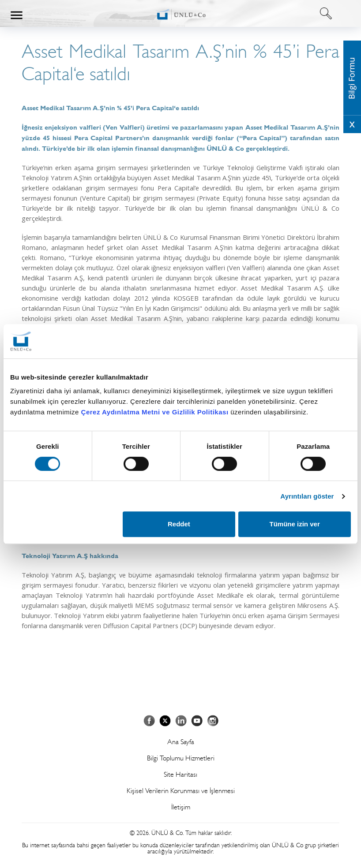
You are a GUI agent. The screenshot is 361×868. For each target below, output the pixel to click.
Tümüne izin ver (295, 524)
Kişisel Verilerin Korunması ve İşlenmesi (181, 791)
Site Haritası (180, 774)
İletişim (181, 807)
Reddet (179, 524)
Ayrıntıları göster (307, 496)
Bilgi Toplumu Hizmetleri (181, 758)
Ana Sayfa (181, 742)
